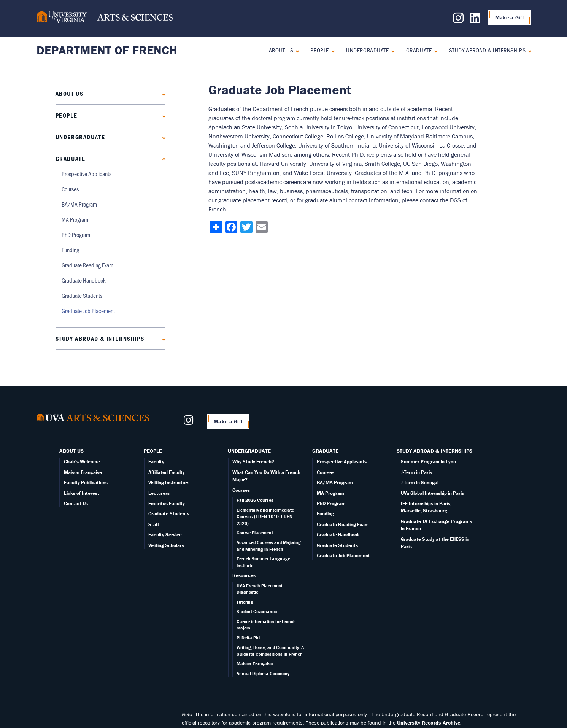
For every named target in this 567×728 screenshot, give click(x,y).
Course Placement (255, 533)
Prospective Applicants (87, 174)
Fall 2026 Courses (255, 500)
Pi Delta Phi (248, 638)
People (319, 50)
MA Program (75, 219)
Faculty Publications (86, 482)
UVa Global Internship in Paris (432, 493)
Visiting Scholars (166, 545)
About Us (281, 50)
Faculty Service (165, 535)
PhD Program (76, 234)
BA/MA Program (79, 204)
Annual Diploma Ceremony (263, 673)
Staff (154, 524)
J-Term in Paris (416, 472)
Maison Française (83, 472)
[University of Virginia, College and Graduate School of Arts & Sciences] (105, 18)
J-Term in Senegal (420, 482)
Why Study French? (253, 462)
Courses (70, 189)
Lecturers (159, 493)
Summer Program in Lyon (428, 462)
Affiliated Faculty (167, 472)
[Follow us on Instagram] (458, 20)
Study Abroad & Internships (488, 50)
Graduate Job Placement (88, 311)
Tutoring (245, 602)
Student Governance (257, 611)
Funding (70, 250)
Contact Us (76, 503)
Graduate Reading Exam (87, 265)
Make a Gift (510, 17)
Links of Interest (82, 493)
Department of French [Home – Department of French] (107, 50)
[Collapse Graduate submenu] (434, 50)
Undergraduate (367, 50)
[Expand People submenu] (331, 50)
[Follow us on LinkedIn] (475, 20)
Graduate (419, 50)
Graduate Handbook (84, 280)
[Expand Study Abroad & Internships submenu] (528, 50)
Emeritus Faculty (167, 503)
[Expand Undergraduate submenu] (391, 50)
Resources (244, 575)
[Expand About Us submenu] (296, 50)
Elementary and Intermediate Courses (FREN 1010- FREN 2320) (265, 517)
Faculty (156, 462)
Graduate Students (82, 295)
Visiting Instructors (169, 482)
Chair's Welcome (82, 462)
